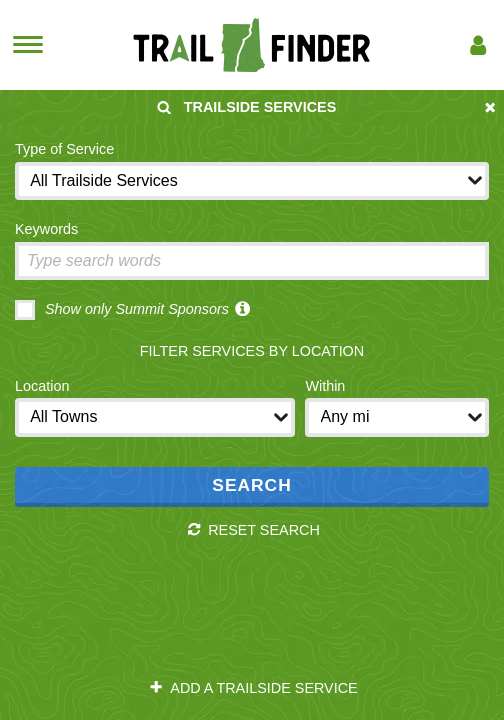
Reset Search (253, 530)
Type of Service (64, 149)
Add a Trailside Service (253, 688)
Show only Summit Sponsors (122, 310)
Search (251, 485)
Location (42, 386)
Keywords (46, 229)
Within (325, 386)
